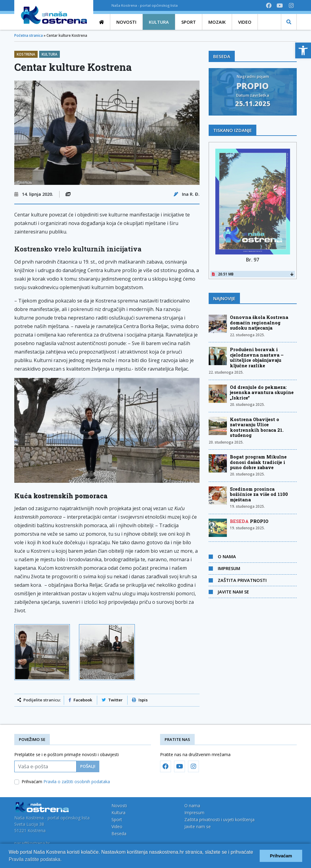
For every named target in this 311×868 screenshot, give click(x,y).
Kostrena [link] (26, 54)
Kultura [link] (50, 54)
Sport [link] (117, 820)
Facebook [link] (80, 700)
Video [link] (117, 827)
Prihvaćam (66, 782)
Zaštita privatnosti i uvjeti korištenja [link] (219, 820)
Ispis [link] (140, 700)
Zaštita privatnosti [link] (242, 580)
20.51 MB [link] (253, 274)
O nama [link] (227, 556)
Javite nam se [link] (233, 592)
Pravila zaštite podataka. (35, 859)
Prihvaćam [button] (281, 856)
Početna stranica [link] (29, 35)
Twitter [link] (112, 700)
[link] (303, 50)
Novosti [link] (119, 806)
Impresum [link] (229, 568)
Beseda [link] (119, 833)
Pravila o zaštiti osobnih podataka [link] (77, 782)
